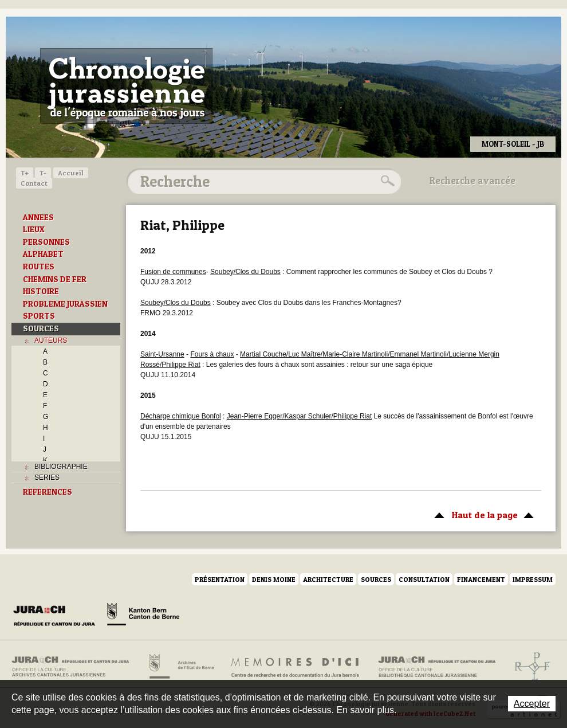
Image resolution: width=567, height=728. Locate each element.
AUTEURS (51, 340)
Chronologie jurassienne (126, 86)
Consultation (424, 579)
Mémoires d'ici (296, 667)
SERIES (47, 477)
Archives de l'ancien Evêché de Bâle (529, 667)
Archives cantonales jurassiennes (75, 667)
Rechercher (386, 181)
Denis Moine (274, 579)
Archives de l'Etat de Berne (181, 667)
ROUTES (39, 267)
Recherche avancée (472, 181)
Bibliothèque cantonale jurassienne (437, 667)
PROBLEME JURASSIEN (65, 304)
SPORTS (39, 316)
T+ (25, 173)
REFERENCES (48, 492)
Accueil (71, 173)
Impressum (533, 579)
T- (43, 173)
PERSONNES (46, 242)
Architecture (328, 579)
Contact (34, 183)
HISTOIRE (41, 291)
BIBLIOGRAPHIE (61, 467)
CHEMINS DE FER (55, 279)
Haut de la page (482, 514)
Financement (481, 579)
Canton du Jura (57, 616)
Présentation (220, 579)
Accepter (532, 704)
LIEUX (34, 229)
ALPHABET (43, 254)
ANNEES (38, 217)
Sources (376, 579)
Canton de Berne (143, 616)
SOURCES (41, 328)
